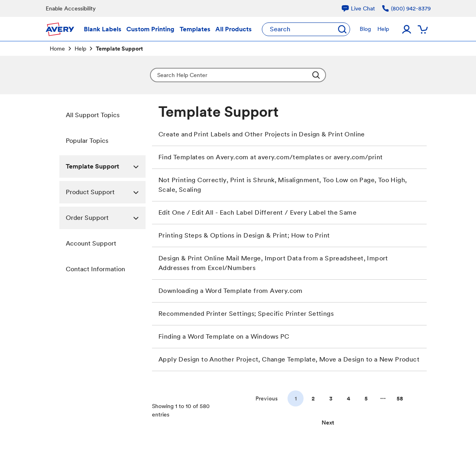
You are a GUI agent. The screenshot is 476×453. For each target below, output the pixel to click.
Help (80, 49)
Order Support (106, 218)
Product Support (106, 192)
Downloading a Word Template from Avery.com (231, 291)
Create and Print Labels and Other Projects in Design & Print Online (262, 134)
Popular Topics (87, 141)
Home (57, 49)
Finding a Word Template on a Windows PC (224, 336)
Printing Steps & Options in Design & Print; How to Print (244, 235)
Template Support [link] (119, 49)
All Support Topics (93, 115)
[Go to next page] (328, 423)
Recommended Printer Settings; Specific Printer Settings (246, 314)
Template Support (106, 167)
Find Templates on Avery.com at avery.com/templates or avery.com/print (271, 157)
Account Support (91, 243)
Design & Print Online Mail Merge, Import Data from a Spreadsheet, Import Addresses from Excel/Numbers (273, 263)
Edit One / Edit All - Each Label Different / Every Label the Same (257, 212)
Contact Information (95, 269)
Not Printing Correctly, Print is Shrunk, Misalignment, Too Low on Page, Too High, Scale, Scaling (283, 185)
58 (400, 398)
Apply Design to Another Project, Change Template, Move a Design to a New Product (289, 359)
